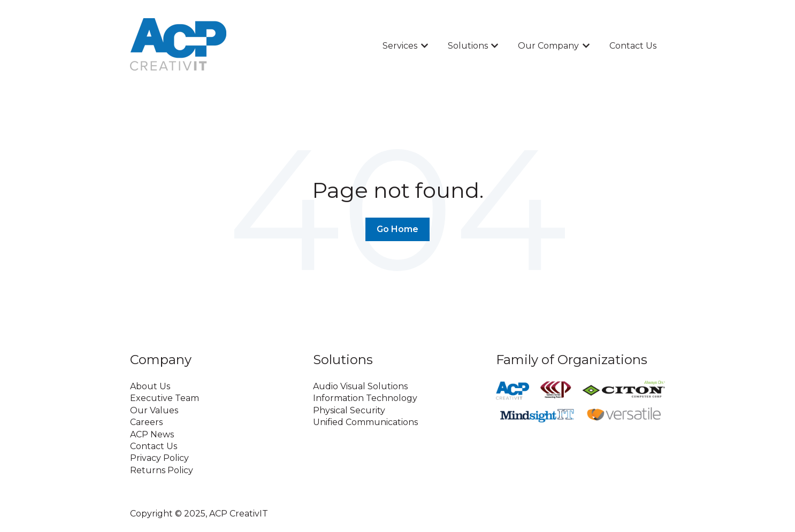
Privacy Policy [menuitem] (159, 458)
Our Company (548, 46)
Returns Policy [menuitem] (162, 470)
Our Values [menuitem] (154, 410)
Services (400, 46)
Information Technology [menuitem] (365, 398)
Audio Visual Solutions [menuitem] (360, 386)
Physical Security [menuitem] (349, 410)
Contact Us (633, 46)
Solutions (468, 46)
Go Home (397, 229)
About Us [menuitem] (150, 386)
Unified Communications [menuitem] (365, 422)
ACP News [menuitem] (152, 434)
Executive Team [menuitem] (165, 398)
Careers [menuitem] (146, 422)
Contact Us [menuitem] (154, 446)
